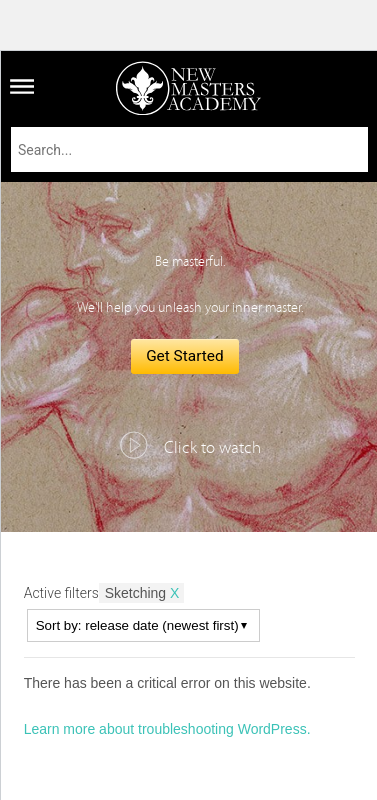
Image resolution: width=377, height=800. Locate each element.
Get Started (185, 356)
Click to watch (212, 448)
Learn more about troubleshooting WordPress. (167, 729)
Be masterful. (190, 262)
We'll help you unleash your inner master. (190, 308)
